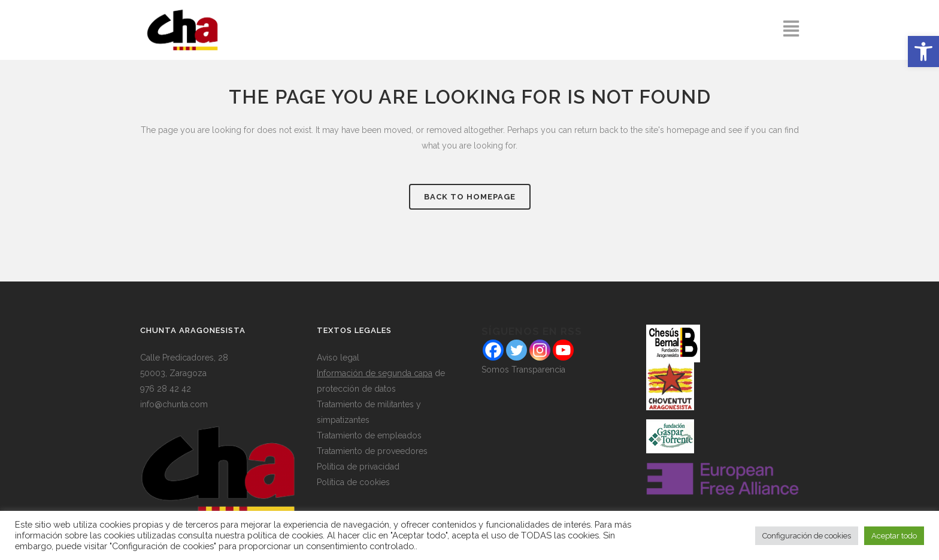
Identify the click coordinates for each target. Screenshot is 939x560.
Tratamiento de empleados (369, 435)
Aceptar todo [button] (894, 536)
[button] (923, 52)
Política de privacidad (358, 467)
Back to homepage (470, 197)
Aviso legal (338, 358)
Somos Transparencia (523, 370)
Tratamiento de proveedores (372, 451)
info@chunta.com (174, 404)
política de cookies (285, 535)
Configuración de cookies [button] (807, 536)
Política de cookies (353, 482)
